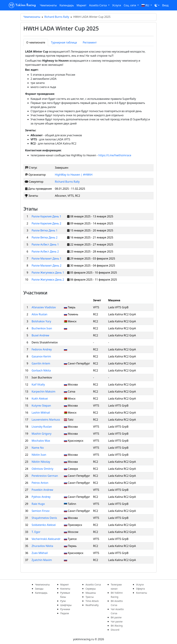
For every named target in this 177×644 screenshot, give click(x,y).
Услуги (117, 5)
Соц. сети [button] (130, 5)
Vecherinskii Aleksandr (46, 539)
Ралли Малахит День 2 (46, 266)
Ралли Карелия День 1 (46, 216)
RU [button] (146, 5)
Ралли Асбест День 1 (45, 244)
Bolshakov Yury (41, 321)
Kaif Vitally (38, 384)
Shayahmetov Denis (44, 518)
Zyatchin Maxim (42, 560)
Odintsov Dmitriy (42, 469)
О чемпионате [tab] (36, 42)
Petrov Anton (40, 483)
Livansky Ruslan (42, 427)
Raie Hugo (38, 504)
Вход (165, 5)
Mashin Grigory (42, 434)
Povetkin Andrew (42, 490)
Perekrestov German (45, 476)
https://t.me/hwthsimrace (115, 155)
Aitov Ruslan (39, 314)
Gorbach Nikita (41, 370)
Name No (38, 448)
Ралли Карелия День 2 (46, 223)
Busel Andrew (40, 335)
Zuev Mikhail (40, 553)
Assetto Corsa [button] (98, 5)
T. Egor (36, 532)
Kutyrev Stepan (41, 406)
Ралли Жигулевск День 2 (48, 280)
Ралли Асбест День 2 (45, 251)
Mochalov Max (41, 441)
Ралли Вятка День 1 (45, 230)
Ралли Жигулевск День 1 (48, 273)
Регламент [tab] (90, 42)
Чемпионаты (48, 5)
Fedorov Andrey (42, 349)
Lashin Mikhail (41, 413)
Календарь (67, 5)
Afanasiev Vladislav (44, 307)
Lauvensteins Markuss (46, 420)
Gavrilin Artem (41, 363)
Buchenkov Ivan (42, 328)
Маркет (81, 5)
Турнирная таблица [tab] (64, 42)
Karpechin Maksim (43, 392)
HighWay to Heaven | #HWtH (74, 175)
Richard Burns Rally (57, 17)
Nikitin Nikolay (41, 462)
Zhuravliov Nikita (42, 546)
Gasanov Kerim (41, 356)
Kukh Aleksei (40, 399)
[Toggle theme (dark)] (157, 5)
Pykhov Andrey (41, 497)
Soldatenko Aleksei (44, 525)
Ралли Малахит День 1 (46, 258)
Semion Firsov (41, 511)
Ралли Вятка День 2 (45, 237)
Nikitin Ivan (39, 455)
